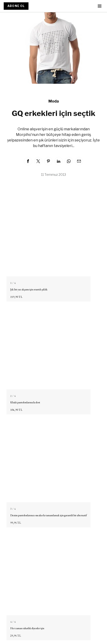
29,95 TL (16, 636)
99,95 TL (16, 523)
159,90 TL (16, 297)
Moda (54, 101)
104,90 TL (16, 410)
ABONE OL (16, 6)
